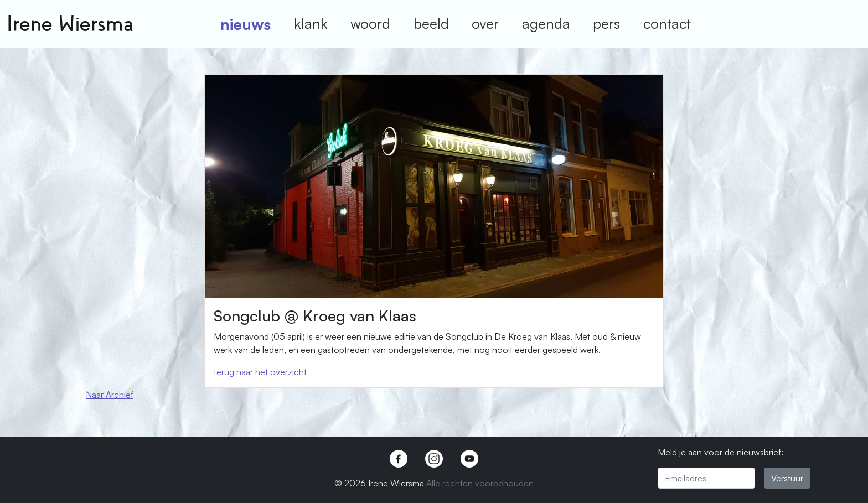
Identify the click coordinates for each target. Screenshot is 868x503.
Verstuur (787, 478)
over (485, 23)
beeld (431, 23)
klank (311, 23)
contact (667, 23)
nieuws (246, 24)
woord (370, 23)
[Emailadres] (706, 478)
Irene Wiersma (70, 24)
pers (606, 23)
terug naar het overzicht (260, 372)
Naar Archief (110, 395)
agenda (546, 23)
